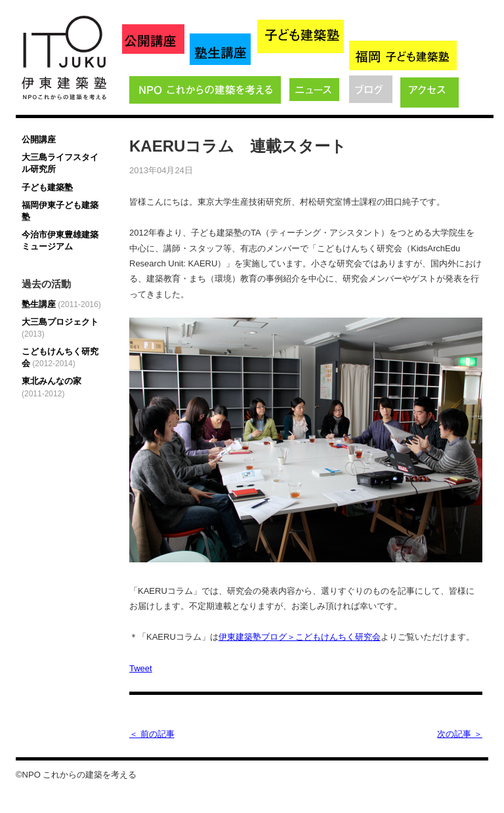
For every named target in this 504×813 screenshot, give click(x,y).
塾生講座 (61, 304)
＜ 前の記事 (152, 734)
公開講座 (39, 139)
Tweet (141, 668)
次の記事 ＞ (460, 734)
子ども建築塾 (47, 187)
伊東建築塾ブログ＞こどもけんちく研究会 (300, 637)
